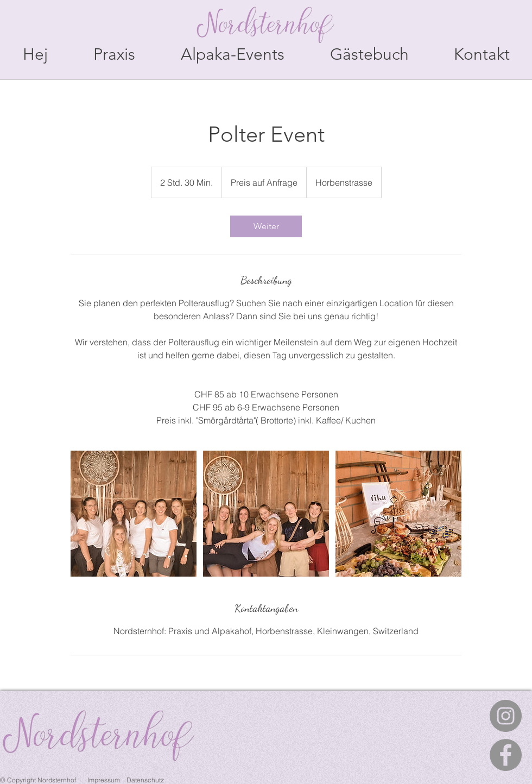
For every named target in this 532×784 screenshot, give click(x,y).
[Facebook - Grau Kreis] (506, 755)
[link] (266, 226)
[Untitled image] (134, 514)
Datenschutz (145, 780)
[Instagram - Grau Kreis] (506, 716)
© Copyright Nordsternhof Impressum (61, 780)
